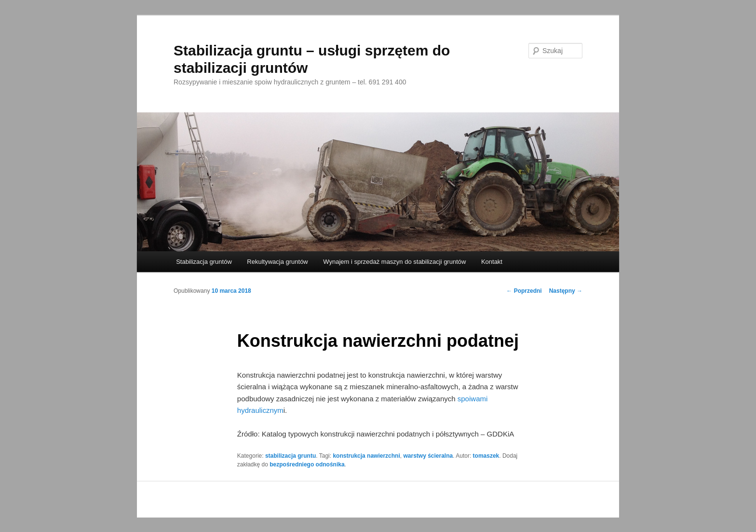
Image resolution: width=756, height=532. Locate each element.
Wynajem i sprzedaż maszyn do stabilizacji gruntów (394, 262)
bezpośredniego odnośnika (307, 464)
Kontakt (492, 262)
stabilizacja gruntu (290, 456)
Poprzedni (524, 291)
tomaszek (486, 456)
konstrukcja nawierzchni (366, 456)
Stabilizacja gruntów (204, 262)
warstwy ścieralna (428, 456)
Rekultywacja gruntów (277, 262)
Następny (566, 291)
